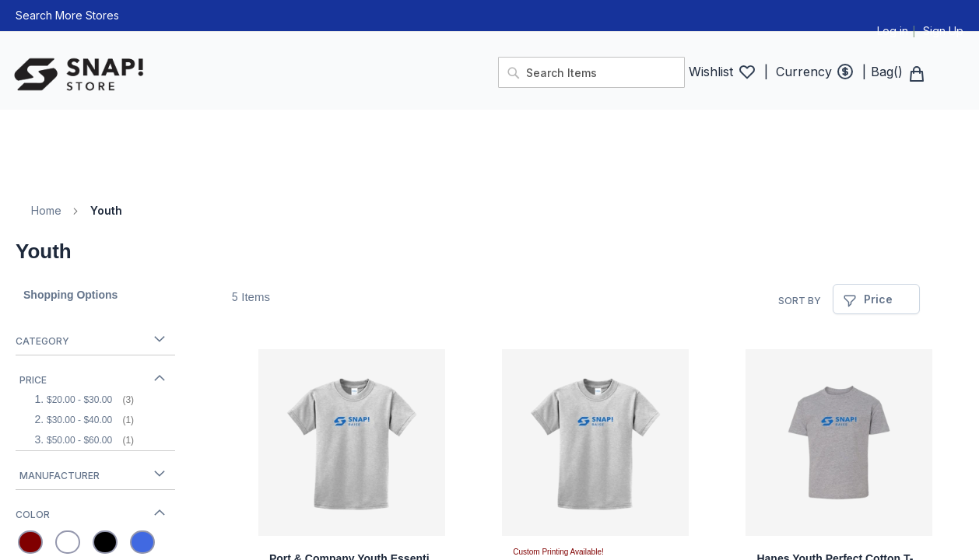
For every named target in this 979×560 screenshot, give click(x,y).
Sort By (800, 301)
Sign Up (943, 31)
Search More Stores (67, 15)
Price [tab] (33, 380)
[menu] (489, 140)
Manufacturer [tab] (60, 476)
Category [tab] (42, 341)
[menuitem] (26, 121)
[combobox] (591, 72)
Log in (893, 31)
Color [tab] (33, 514)
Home (46, 210)
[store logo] (248, 75)
